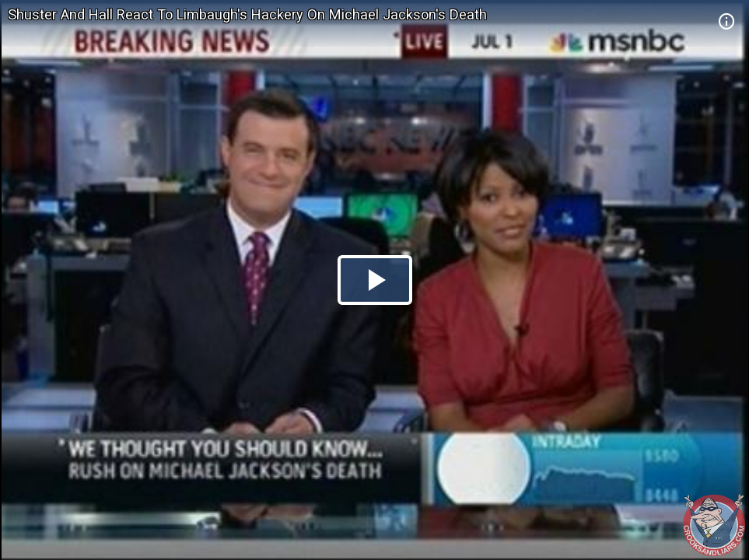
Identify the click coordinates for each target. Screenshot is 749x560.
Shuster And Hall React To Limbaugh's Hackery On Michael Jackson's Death (247, 14)
